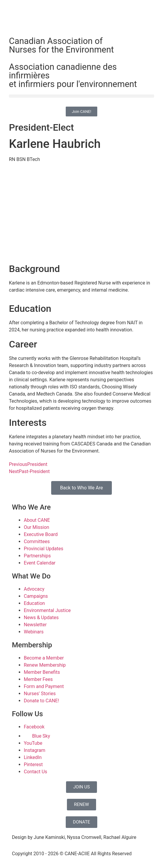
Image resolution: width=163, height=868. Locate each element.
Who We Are (31, 507)
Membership (32, 645)
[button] (81, 96)
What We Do (31, 576)
